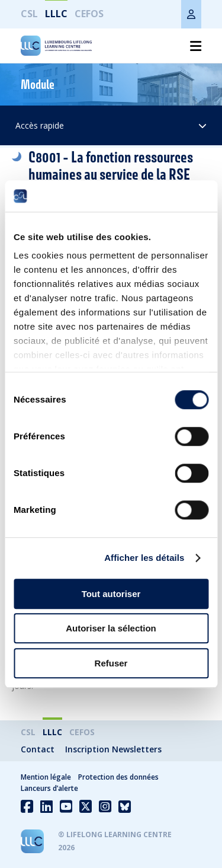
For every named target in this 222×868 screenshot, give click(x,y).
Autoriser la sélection (111, 628)
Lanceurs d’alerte (49, 788)
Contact (38, 749)
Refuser (111, 663)
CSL (29, 14)
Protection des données (118, 777)
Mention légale (46, 777)
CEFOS (89, 14)
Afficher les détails (144, 558)
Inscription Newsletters (113, 749)
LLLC (56, 14)
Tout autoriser (111, 594)
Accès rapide (111, 125)
